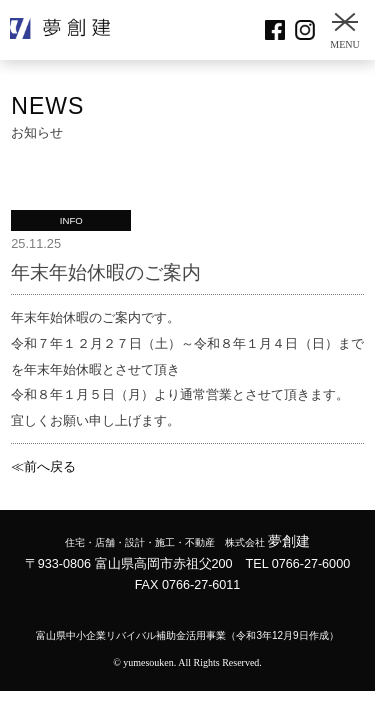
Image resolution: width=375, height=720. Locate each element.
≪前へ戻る (43, 466)
